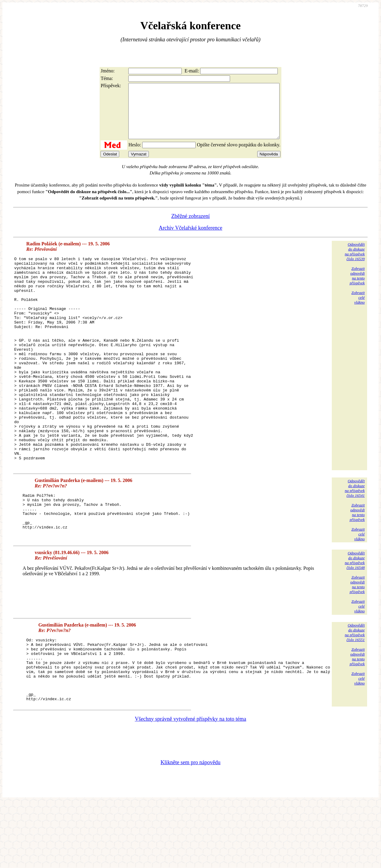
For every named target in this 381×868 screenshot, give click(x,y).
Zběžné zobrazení (190, 227)
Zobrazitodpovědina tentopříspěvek (357, 287)
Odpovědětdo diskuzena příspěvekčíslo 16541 (355, 541)
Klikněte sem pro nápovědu (191, 828)
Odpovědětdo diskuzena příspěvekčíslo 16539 (355, 262)
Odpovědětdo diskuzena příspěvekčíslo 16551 (355, 685)
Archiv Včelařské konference (191, 239)
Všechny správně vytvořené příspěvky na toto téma (191, 784)
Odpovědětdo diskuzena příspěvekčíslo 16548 (355, 613)
